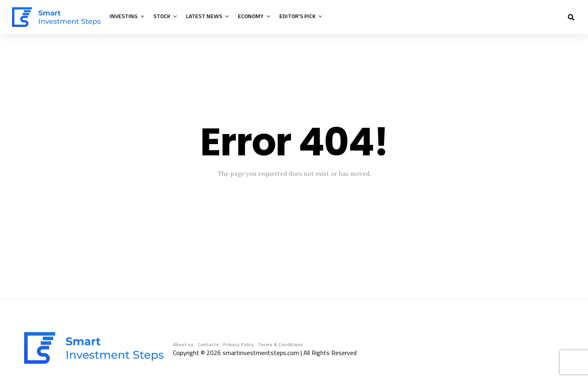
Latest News (204, 16)
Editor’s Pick (297, 16)
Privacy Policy (238, 344)
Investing (124, 16)
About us (183, 344)
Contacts (208, 344)
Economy (251, 16)
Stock (162, 16)
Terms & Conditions (281, 344)
